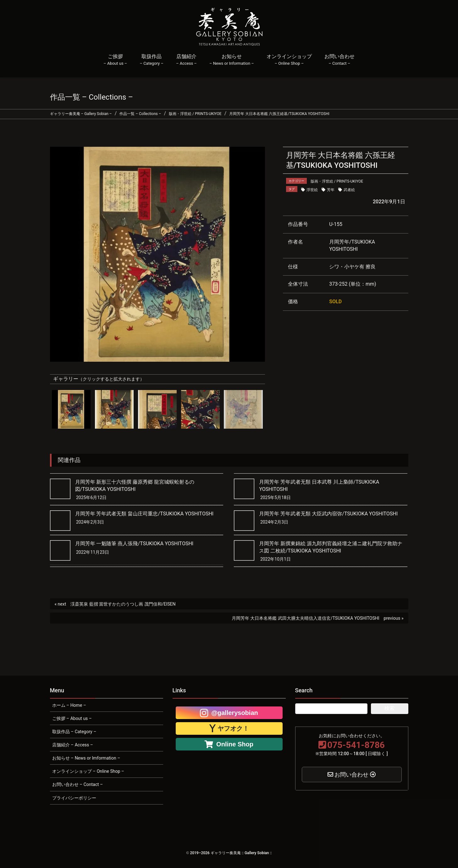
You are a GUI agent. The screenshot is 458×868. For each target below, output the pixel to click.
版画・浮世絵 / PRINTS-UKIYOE (337, 181)
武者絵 (349, 190)
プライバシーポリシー (74, 798)
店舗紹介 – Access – (73, 745)
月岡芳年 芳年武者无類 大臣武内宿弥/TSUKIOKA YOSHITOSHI (328, 514)
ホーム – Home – (69, 705)
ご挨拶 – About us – (72, 718)
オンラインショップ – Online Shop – (88, 771)
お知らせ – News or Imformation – (86, 758)
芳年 (331, 190)
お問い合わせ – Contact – (78, 784)
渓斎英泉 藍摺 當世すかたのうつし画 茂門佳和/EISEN (123, 604)
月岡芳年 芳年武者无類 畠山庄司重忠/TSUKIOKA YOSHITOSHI (144, 514)
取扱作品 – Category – (74, 732)
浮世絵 (312, 190)
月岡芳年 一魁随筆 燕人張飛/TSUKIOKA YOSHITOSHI (134, 544)
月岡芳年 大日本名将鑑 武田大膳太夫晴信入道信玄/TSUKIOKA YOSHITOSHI (306, 618)
